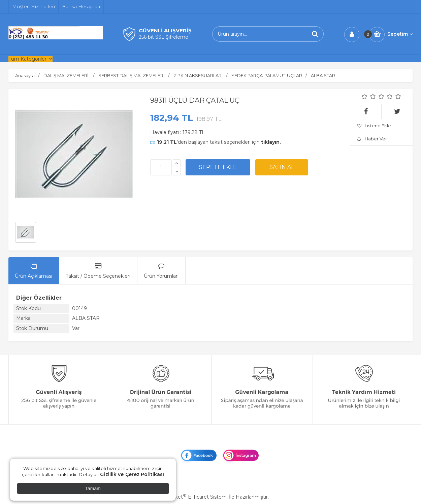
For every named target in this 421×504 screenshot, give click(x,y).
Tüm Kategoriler (27, 59)
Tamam (93, 489)
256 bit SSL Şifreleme (164, 37)
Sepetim (400, 34)
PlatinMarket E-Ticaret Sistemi (190, 497)
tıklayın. (271, 142)
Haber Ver (372, 139)
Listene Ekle (374, 126)
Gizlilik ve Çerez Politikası (132, 474)
